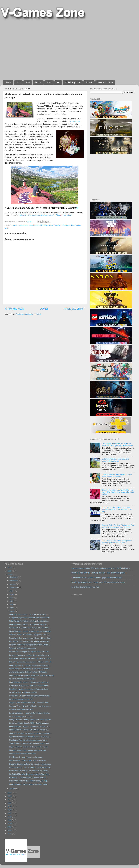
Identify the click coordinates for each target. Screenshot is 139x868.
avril (12, 605)
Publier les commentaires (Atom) (28, 314)
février (12, 611)
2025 (10, 571)
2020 (10, 803)
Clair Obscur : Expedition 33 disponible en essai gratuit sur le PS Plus (117, 542)
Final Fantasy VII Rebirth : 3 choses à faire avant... (29, 747)
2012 (10, 830)
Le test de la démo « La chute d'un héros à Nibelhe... (30, 713)
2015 (10, 820)
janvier (13, 789)
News (8, 82)
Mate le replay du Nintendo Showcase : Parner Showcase (32, 676)
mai (11, 601)
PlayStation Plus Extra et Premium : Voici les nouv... (29, 686)
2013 (10, 827)
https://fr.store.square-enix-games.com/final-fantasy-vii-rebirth (46, 215)
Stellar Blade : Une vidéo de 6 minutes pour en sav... (30, 743)
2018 (10, 810)
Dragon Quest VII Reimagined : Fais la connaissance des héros (117, 475)
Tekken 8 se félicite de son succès (22, 648)
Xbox (49, 82)
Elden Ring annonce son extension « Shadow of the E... (31, 662)
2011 (10, 834)
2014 (10, 823)
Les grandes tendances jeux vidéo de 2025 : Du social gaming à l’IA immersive (118, 445)
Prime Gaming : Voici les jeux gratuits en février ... (29, 761)
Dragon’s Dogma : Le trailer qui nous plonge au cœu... (30, 764)
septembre (14, 587)
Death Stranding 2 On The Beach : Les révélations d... (30, 767)
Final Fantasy (23, 225)
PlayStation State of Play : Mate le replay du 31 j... (29, 781)
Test (18, 82)
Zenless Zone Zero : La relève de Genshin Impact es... (30, 733)
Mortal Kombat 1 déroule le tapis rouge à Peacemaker (30, 631)
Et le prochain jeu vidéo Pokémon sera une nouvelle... (30, 618)
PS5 (28, 82)
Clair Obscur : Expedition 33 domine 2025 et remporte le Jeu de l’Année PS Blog (117, 510)
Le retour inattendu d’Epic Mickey (22, 679)
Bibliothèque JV (73, 82)
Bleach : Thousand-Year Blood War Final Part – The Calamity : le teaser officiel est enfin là (118, 492)
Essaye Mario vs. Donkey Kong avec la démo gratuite (30, 720)
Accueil (44, 309)
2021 (10, 800)
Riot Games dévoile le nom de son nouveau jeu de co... (31, 658)
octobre (13, 584)
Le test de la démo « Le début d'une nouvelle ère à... (30, 655)
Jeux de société (105, 82)
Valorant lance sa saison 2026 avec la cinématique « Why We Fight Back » (101, 568)
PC (58, 82)
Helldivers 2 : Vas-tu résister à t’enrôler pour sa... (28, 778)
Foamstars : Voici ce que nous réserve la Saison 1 (29, 771)
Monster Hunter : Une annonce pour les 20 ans (27, 750)
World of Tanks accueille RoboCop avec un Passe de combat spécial (98, 573)
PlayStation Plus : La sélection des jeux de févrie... (29, 740)
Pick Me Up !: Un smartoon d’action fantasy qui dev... (30, 641)
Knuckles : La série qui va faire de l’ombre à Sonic (29, 689)
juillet (12, 594)
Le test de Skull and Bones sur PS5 (23, 692)
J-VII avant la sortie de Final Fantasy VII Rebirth (28, 672)
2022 (10, 796)
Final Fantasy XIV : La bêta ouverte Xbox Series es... (30, 665)
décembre (14, 577)
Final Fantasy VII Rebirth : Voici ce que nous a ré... (29, 730)
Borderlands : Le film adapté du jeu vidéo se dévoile (29, 669)
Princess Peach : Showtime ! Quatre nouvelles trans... (30, 706)
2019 (10, 806)
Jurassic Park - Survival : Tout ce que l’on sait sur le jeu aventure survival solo (118, 526)
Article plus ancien (74, 309)
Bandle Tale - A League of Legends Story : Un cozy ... (30, 652)
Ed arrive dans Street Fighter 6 (21, 709)
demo (15, 225)
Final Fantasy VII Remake (59, 225)
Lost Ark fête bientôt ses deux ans (22, 754)
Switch (38, 82)
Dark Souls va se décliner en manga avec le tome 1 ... (30, 628)
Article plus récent (15, 309)
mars (12, 608)
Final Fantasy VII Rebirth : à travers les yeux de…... (29, 614)
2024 (10, 574)
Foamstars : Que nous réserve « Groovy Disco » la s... (30, 638)
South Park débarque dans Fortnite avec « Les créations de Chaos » (98, 582)
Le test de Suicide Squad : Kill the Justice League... (29, 723)
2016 (10, 817)
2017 (10, 813)
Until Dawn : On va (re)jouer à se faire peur (26, 757)
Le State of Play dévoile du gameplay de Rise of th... (30, 774)
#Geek (89, 82)
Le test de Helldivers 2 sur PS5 (21, 699)
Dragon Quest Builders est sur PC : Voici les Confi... (29, 703)
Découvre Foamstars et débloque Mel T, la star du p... (30, 737)
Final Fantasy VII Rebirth (39, 225)
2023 (10, 793)
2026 (10, 567)
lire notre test (75, 121)
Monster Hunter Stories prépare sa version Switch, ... (30, 645)
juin (11, 598)
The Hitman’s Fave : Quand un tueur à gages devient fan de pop (97, 578)
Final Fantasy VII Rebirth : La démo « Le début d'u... (29, 682)
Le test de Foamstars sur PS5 (21, 716)
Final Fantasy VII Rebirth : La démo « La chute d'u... (29, 727)
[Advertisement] (26, 49)
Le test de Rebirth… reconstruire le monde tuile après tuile (115, 460)
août (12, 591)
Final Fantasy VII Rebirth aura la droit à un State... (29, 784)
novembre (14, 581)
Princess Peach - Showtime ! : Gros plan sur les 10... (30, 635)
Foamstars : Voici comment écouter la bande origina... (30, 696)
